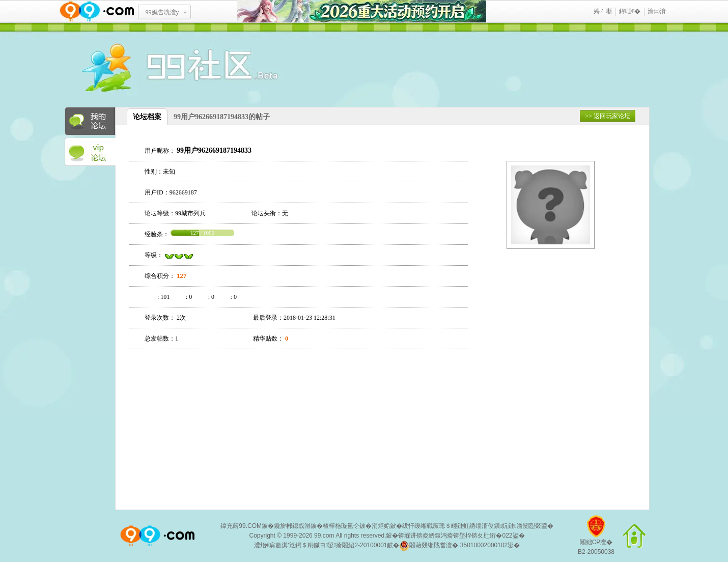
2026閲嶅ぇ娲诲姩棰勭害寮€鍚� (361, 11)
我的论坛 (90, 121)
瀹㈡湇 (657, 11)
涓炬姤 (381, 526)
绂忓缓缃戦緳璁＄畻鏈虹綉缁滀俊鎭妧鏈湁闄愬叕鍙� (478, 526)
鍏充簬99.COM (241, 526)
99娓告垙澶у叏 (162, 16)
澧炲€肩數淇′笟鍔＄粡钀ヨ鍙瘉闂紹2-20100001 (321, 545)
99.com (324, 536)
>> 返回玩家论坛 (608, 116)
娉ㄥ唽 (603, 11)
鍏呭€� (630, 11)
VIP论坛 (90, 152)
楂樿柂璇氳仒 (341, 526)
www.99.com (97, 11)
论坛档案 (147, 117)
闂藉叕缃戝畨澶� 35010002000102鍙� (459, 546)
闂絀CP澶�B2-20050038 (596, 539)
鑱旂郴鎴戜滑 (292, 526)
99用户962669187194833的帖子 (222, 117)
